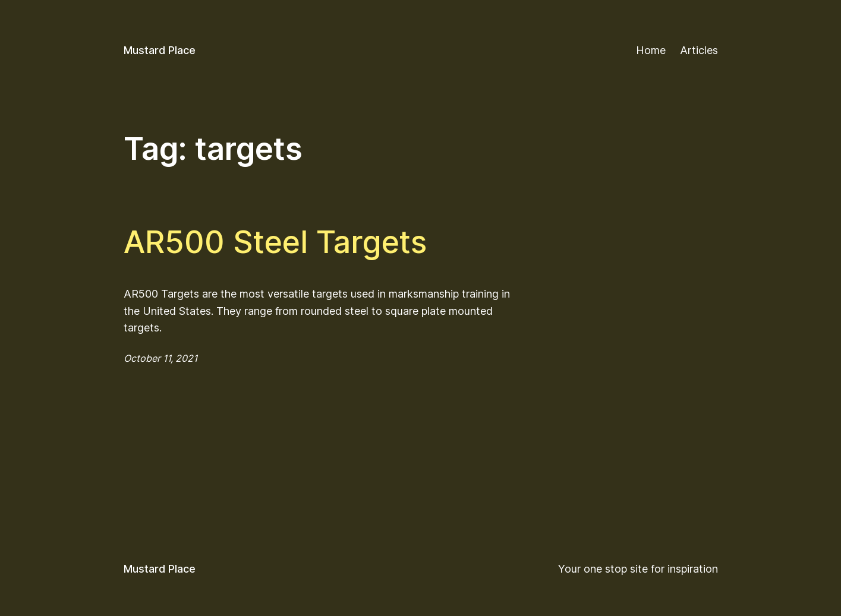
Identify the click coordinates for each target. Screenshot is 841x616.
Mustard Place (160, 50)
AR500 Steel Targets (275, 242)
